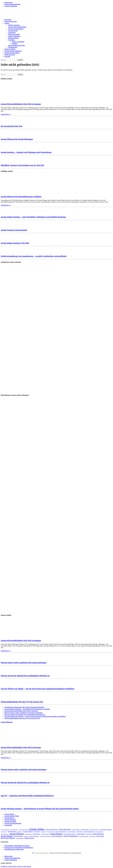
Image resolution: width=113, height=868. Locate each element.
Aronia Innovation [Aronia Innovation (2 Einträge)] (51, 832)
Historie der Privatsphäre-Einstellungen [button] (19, 848)
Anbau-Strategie (14, 25)
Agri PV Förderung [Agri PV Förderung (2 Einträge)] (14, 830)
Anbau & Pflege (10, 49)
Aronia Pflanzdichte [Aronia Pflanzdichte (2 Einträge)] (5, 834)
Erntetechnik (13, 31)
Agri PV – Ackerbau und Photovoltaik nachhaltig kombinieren (27, 796)
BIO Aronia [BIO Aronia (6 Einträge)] (100, 836)
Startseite (8, 20)
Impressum (9, 2)
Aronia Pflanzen (7, 722)
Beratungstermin (11, 21)
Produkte (11, 40)
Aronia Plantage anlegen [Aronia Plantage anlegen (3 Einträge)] (69, 834)
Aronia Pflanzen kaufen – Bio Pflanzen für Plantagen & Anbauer (27, 709)
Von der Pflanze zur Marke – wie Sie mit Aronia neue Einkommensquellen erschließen (38, 689)
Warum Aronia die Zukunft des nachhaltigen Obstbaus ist (25, 676)
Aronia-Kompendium (16, 29)
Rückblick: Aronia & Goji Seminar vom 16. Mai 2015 (22, 165)
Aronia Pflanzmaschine (17, 45)
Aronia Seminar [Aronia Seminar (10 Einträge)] (7, 836)
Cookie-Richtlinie (11, 6)
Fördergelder (13, 47)
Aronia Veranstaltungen (13, 823)
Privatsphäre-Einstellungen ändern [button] (17, 846)
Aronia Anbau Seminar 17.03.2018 (15, 243)
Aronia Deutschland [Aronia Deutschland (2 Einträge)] (76, 830)
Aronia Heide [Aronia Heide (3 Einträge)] (37, 832)
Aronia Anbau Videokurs (13, 51)
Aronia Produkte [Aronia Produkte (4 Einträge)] (81, 834)
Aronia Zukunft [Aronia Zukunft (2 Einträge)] (93, 836)
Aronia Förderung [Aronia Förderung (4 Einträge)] (28, 832)
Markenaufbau (13, 38)
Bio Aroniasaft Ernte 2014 (12, 126)
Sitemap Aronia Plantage (41, 853)
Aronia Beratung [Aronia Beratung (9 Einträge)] (65, 829)
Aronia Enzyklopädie (12, 53)
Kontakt (7, 56)
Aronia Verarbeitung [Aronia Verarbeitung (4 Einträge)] (57, 836)
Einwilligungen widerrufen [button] (14, 849)
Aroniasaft (8, 825)
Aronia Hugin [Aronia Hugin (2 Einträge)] (44, 832)
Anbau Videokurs (14, 36)
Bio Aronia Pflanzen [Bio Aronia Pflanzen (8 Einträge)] (8, 838)
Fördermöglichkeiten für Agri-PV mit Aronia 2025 (22, 702)
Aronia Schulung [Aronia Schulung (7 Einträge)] (98, 834)
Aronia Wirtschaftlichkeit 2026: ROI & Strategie (21, 104)
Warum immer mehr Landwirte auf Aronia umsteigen (24, 663)
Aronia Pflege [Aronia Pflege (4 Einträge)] (36, 834)
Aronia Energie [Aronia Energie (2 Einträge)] (4, 832)
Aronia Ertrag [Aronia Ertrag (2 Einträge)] (19, 832)
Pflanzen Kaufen (14, 34)
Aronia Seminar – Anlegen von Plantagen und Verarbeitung (26, 152)
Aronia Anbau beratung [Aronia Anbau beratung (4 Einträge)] (51, 830)
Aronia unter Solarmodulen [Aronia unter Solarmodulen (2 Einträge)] (45, 836)
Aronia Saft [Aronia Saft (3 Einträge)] (89, 834)
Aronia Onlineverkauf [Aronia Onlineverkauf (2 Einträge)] (99, 832)
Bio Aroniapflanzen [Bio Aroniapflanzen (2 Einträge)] (20, 838)
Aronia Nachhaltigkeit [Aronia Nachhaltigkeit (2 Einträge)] (71, 832)
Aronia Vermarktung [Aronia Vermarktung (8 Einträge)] (70, 836)
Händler (15, 44)
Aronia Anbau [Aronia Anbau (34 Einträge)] (37, 829)
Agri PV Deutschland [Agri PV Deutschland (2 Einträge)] (5, 830)
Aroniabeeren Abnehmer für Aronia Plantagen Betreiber (24, 707)
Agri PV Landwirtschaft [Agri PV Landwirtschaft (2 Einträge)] (23, 830)
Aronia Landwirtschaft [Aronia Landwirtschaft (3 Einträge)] (61, 832)
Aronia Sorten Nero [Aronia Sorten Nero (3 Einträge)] (34, 836)
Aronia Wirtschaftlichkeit (17, 27)
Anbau (7, 23)
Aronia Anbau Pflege (12, 816)
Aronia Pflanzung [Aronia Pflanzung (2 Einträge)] (28, 834)
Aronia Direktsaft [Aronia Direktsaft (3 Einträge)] (85, 830)
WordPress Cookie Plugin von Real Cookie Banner (16, 866)
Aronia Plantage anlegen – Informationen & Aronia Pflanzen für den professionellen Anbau (40, 809)
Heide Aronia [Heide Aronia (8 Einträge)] (29, 838)
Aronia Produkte (10, 821)
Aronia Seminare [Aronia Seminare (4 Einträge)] (18, 836)
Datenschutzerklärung (12, 4)
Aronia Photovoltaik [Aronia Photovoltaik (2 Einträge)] (45, 834)
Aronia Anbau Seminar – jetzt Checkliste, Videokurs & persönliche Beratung (33, 217)
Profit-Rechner (10, 55)
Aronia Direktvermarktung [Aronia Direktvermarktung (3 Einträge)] (105, 830)
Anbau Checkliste (18, 42)
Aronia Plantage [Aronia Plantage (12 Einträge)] (56, 834)
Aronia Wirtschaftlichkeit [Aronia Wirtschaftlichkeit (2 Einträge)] (84, 836)
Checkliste (12, 32)
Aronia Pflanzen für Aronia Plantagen (17, 139)
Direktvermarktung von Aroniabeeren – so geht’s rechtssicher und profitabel (34, 256)
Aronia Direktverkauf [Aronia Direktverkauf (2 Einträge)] (94, 830)
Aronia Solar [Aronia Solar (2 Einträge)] (26, 836)
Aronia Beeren (10, 818)
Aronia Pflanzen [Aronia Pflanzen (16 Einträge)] (17, 834)
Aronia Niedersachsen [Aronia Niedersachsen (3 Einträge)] (88, 832)
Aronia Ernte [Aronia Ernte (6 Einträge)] (12, 832)
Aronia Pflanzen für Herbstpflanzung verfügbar (21, 197)
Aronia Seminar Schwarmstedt (14, 230)
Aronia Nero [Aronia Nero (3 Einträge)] (79, 832)
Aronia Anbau (9, 814)
